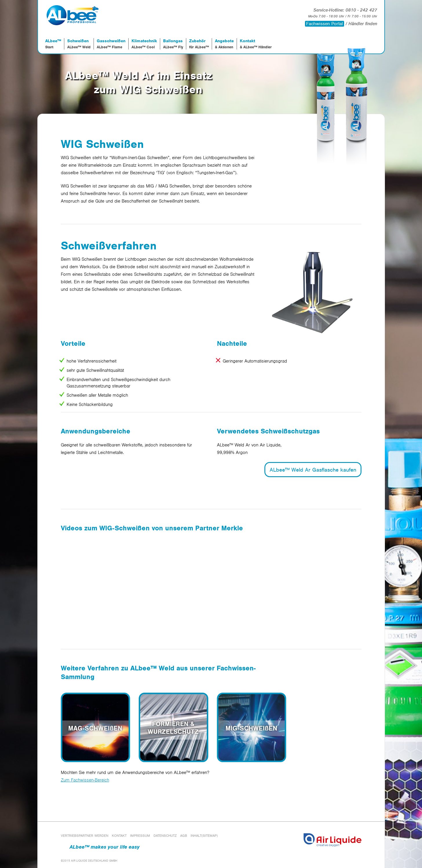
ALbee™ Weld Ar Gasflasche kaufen (313, 470)
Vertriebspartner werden (85, 836)
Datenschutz (165, 836)
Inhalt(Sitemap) (204, 836)
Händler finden (363, 24)
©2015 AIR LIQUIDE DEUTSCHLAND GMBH (89, 861)
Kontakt (119, 836)
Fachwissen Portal (325, 24)
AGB (184, 836)
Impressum (140, 836)
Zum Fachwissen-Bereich (85, 780)
